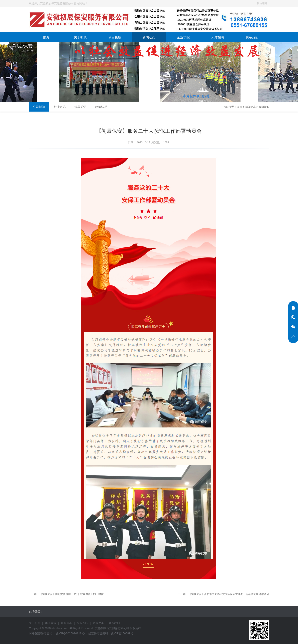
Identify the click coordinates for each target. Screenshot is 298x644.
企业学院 (183, 37)
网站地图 (262, 3)
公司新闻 (39, 107)
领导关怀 (80, 107)
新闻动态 (149, 37)
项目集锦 (115, 37)
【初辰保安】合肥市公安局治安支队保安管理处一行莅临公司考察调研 (229, 594)
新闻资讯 (66, 623)
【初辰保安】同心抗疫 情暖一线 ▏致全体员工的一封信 (71, 594)
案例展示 (50, 623)
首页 (46, 37)
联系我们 (252, 37)
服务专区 (82, 623)
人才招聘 (218, 37)
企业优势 (98, 623)
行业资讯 (60, 107)
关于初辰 (80, 37)
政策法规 (101, 107)
